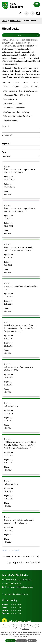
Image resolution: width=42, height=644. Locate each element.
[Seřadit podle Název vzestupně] (9, 126)
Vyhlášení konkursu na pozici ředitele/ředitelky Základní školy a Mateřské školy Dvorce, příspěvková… (20, 445)
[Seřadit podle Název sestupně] (9, 127)
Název (5, 126)
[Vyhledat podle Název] (21, 130)
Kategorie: (6, 82)
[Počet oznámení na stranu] (35, 556)
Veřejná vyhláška (12, 112)
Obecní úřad (15, 21)
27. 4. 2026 (9, 413)
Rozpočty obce (11, 99)
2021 (26, 82)
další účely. (26, 629)
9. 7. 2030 (8, 265)
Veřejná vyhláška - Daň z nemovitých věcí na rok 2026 (20, 369)
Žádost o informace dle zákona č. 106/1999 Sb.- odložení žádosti (20, 249)
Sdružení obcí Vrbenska (15, 103)
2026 (36, 87)
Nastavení (32, 641)
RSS (28, 35)
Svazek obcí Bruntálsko (15, 108)
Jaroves (25, 594)
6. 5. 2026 (8, 463)
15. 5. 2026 (9, 346)
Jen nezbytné (22, 641)
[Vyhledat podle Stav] (21, 156)
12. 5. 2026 (9, 421)
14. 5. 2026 (9, 385)
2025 (26, 87)
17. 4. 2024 (9, 219)
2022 (36, 82)
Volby (27, 112)
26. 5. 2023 (9, 530)
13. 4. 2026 (9, 297)
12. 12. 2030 (9, 187)
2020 (17, 82)
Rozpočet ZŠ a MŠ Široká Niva (18, 95)
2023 (7, 87)
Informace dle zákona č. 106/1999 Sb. (21, 91)
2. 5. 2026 (8, 499)
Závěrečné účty (11, 120)
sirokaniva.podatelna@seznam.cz (19, 587)
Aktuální (8, 194)
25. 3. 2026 (9, 455)
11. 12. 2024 (9, 180)
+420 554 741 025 (13, 583)
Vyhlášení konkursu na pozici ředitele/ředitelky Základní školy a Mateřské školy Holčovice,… (20, 328)
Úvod (4, 21)
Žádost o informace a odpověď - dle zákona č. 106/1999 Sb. (20, 171)
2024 (17, 87)
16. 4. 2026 (9, 491)
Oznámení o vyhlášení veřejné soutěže (21, 288)
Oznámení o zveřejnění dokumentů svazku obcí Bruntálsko (19, 521)
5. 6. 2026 (8, 304)
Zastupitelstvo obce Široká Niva (19, 116)
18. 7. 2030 (9, 226)
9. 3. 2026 (8, 338)
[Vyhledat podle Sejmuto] (21, 148)
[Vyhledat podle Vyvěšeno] (21, 139)
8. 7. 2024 (8, 258)
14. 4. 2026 (9, 377)
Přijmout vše (11, 641)
